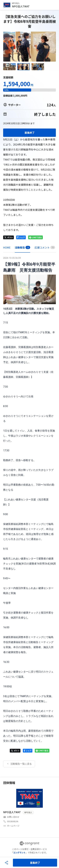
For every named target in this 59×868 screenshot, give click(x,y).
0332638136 (13, 821)
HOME (7, 247)
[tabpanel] (29, 512)
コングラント (19, 853)
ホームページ (13, 826)
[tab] (7, 248)
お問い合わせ (13, 817)
